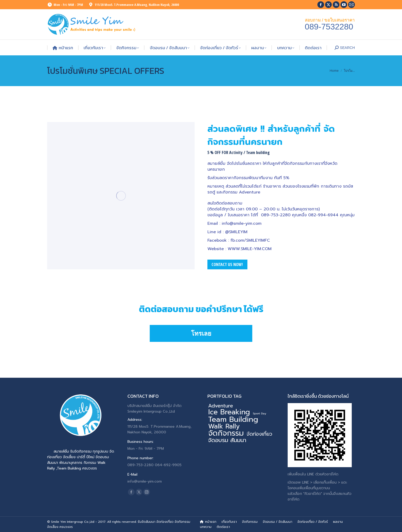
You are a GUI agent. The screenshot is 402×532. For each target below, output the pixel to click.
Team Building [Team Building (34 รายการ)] (233, 420)
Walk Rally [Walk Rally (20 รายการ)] (224, 426)
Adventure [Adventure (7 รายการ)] (221, 406)
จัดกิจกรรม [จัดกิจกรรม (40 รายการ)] (226, 433)
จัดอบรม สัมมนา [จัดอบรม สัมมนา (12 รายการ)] (227, 440)
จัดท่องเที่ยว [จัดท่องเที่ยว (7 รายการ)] (259, 434)
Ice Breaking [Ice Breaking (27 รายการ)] (229, 412)
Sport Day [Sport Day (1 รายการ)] (259, 413)
